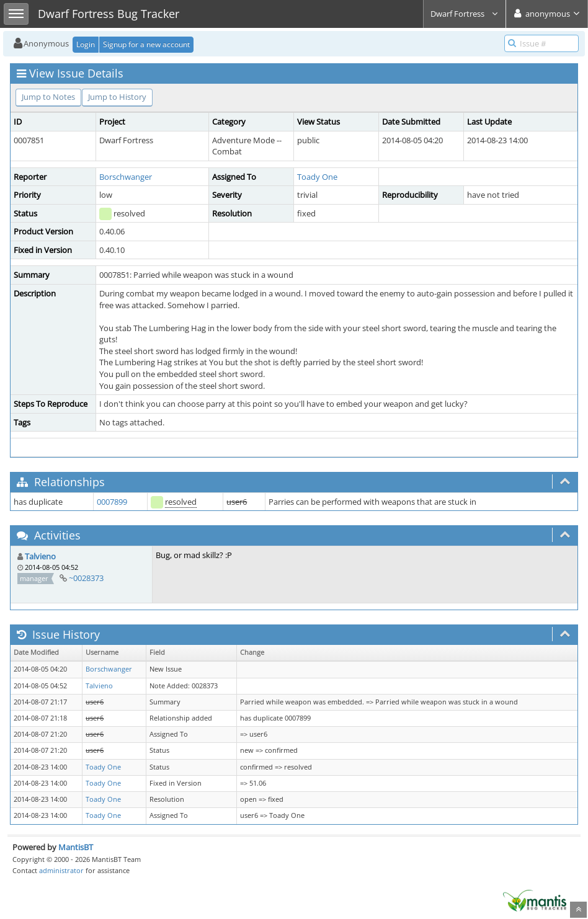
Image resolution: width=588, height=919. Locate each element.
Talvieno (40, 556)
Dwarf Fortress (465, 14)
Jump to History (117, 97)
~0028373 (86, 578)
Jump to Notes (48, 97)
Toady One (317, 177)
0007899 (112, 502)
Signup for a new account (146, 44)
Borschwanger (126, 177)
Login (86, 44)
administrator (61, 870)
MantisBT (76, 847)
